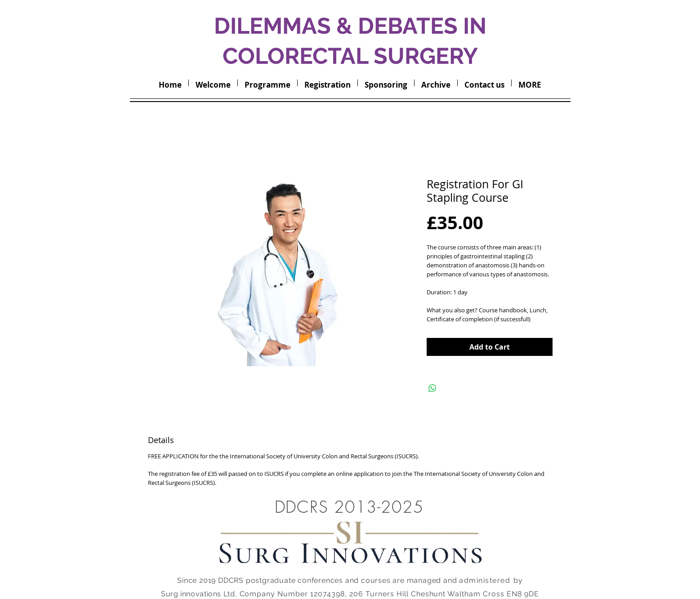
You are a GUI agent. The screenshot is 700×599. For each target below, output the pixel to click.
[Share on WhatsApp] (432, 388)
